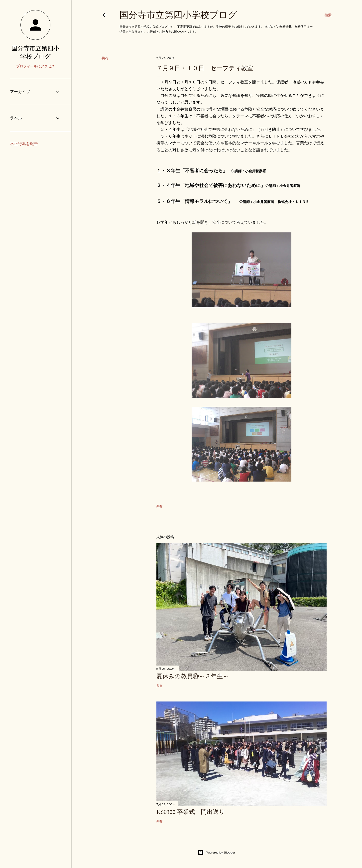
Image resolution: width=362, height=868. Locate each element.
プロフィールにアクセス (35, 66)
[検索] (328, 15)
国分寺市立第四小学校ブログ (178, 15)
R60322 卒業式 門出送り (191, 812)
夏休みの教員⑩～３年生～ (193, 676)
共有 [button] (105, 58)
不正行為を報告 (24, 144)
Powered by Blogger (217, 853)
